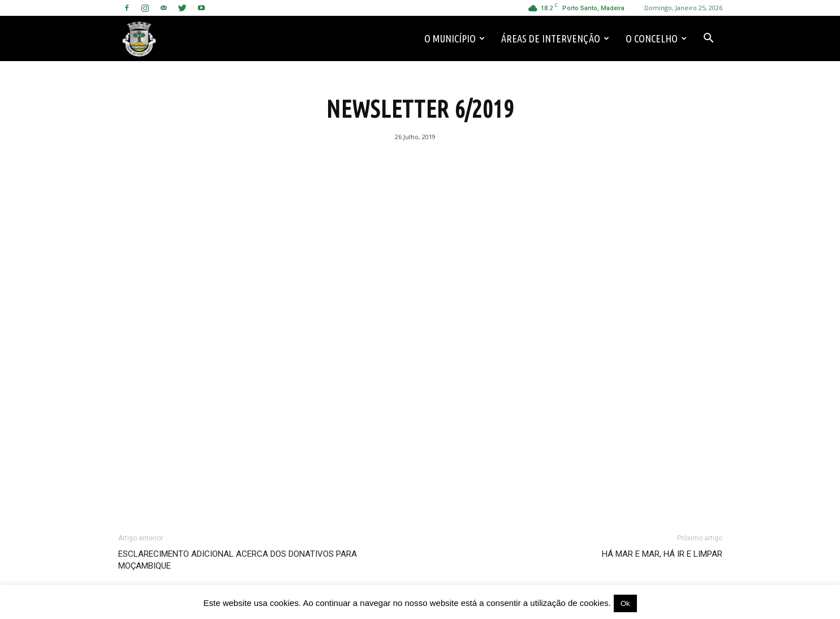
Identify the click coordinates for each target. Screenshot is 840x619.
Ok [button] (625, 603)
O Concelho (656, 38)
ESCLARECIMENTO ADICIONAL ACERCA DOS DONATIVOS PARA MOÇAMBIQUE (238, 560)
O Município (455, 38)
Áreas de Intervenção (555, 38)
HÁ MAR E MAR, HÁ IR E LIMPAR (662, 554)
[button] (709, 38)
